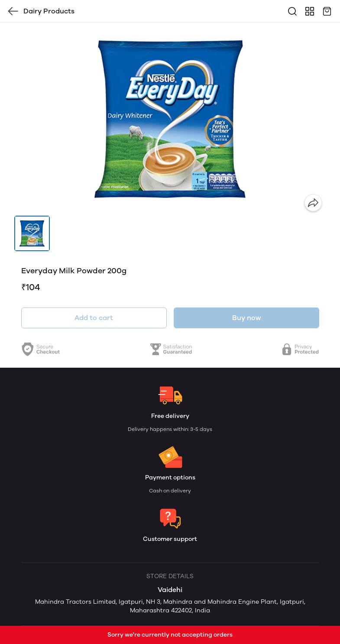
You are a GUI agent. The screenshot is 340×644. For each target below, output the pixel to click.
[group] (170, 119)
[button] (32, 233)
